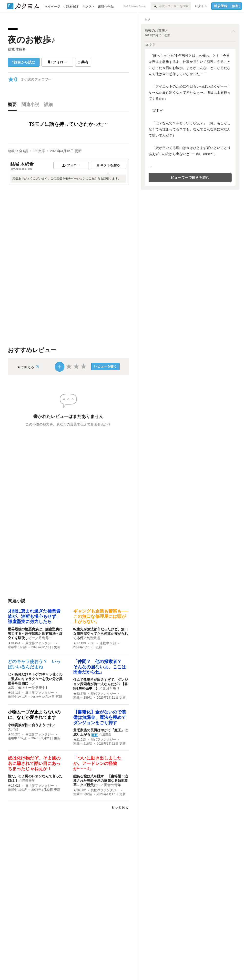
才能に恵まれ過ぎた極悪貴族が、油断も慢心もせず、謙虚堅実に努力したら (34, 616)
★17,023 (14, 786)
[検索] (155, 6)
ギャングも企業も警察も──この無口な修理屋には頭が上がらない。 (101, 616)
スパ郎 (13, 729)
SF (93, 643)
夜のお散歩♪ (32, 40)
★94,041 (14, 643)
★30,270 (14, 734)
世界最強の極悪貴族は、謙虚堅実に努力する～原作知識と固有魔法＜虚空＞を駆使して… (35, 634)
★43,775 (80, 694)
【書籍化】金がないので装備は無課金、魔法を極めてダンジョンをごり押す (100, 717)
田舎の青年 (112, 785)
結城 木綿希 (17, 49)
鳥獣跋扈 (94, 638)
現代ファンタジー (103, 694)
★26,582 (80, 790)
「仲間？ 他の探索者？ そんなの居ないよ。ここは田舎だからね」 (100, 667)
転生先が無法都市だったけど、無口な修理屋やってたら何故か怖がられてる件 (101, 634)
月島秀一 (45, 638)
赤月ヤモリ (111, 688)
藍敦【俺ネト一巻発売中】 (28, 688)
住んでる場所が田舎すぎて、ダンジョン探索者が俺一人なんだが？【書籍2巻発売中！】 (101, 684)
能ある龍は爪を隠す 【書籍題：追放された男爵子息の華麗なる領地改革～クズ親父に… (101, 781)
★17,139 (80, 643)
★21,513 (80, 740)
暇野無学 (28, 781)
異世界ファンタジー (40, 643)
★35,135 (14, 693)
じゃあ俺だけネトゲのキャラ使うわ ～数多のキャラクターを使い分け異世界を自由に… (37, 679)
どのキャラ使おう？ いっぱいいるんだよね (34, 664)
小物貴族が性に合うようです (30, 725)
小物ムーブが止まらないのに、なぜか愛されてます (34, 715)
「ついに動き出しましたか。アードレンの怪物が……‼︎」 (97, 763)
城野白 (107, 734)
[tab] (13, 106)
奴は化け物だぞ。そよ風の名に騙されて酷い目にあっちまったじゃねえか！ (34, 763)
